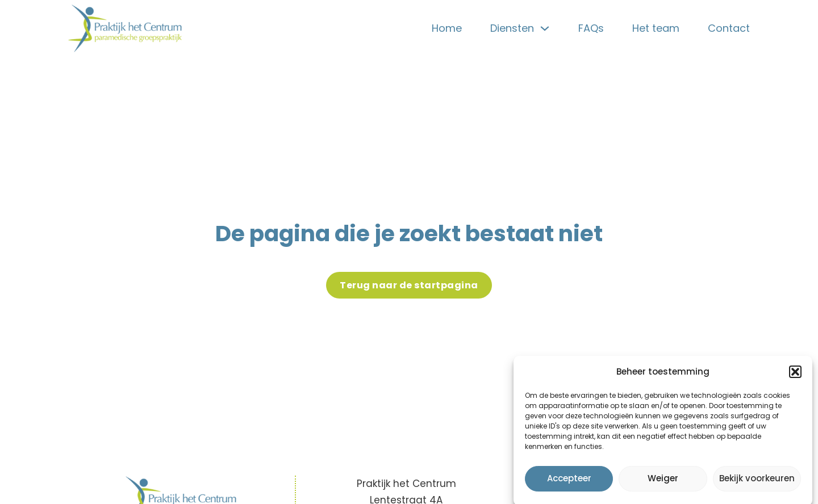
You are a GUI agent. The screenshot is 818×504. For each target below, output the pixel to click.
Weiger (663, 482)
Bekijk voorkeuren (757, 482)
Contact (729, 28)
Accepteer (569, 482)
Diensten (512, 28)
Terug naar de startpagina (409, 285)
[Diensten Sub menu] (545, 28)
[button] (795, 375)
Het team (656, 28)
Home (447, 28)
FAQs (591, 28)
